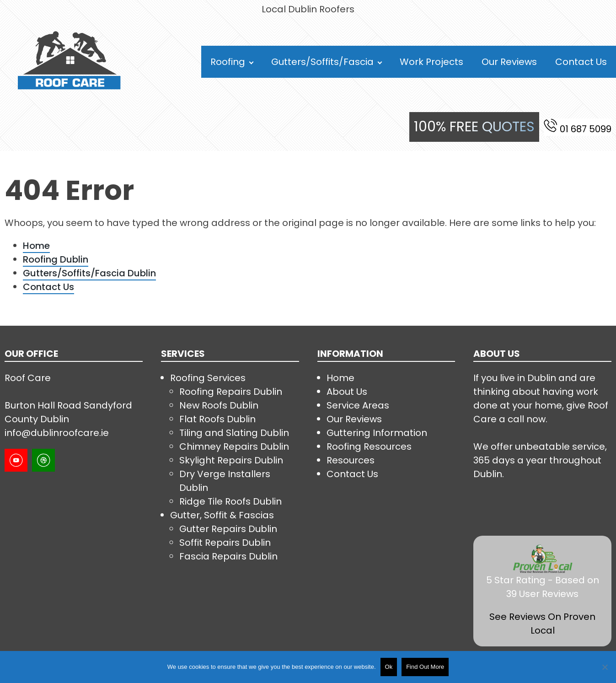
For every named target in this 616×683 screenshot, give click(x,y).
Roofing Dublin (56, 259)
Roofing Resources (369, 446)
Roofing (228, 62)
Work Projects (431, 62)
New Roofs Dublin (219, 405)
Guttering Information (377, 433)
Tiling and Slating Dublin (234, 433)
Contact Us (581, 62)
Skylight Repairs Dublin (231, 460)
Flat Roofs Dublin (217, 419)
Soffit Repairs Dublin (225, 543)
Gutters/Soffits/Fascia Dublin (89, 273)
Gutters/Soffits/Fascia (322, 62)
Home (36, 246)
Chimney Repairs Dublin (234, 446)
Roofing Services (208, 378)
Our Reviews (509, 62)
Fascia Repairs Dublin (228, 556)
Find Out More (425, 667)
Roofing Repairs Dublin (231, 392)
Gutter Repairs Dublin (228, 529)
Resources (351, 460)
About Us (347, 392)
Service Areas (358, 405)
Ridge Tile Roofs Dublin (230, 501)
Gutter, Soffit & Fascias (222, 515)
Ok (389, 667)
